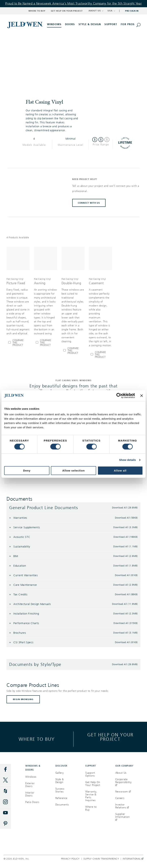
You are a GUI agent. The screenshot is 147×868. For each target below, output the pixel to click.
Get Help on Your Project (67, 11)
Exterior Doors (30, 785)
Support (111, 24)
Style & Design (60, 781)
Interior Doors (30, 794)
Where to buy (37, 739)
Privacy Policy (70, 859)
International (132, 859)
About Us (121, 773)
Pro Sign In (132, 11)
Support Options (90, 774)
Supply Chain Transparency (101, 859)
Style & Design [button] (90, 24)
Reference (61, 798)
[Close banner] (142, 396)
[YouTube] (5, 813)
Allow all (120, 471)
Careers (120, 798)
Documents (62, 805)
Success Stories (60, 790)
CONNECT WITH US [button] (89, 203)
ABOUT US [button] (96, 11)
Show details (128, 460)
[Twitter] (5, 780)
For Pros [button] (128, 24)
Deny (27, 471)
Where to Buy (37, 11)
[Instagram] (5, 802)
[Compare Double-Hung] (73, 351)
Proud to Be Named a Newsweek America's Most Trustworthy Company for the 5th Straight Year (74, 4)
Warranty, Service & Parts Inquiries (91, 796)
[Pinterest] (5, 824)
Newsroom (123, 792)
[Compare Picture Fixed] (18, 343)
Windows (31, 777)
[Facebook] (5, 769)
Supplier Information (123, 817)
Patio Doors (32, 802)
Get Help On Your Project (93, 784)
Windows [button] (54, 24)
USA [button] (111, 11)
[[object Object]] (25, 25)
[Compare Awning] (46, 343)
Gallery (60, 773)
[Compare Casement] (100, 355)
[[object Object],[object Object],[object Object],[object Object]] (18, 306)
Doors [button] (70, 24)
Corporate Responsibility (123, 782)
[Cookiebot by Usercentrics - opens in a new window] (119, 396)
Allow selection (73, 471)
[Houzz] (5, 791)
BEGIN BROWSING (23, 699)
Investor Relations (122, 806)
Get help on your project (110, 737)
